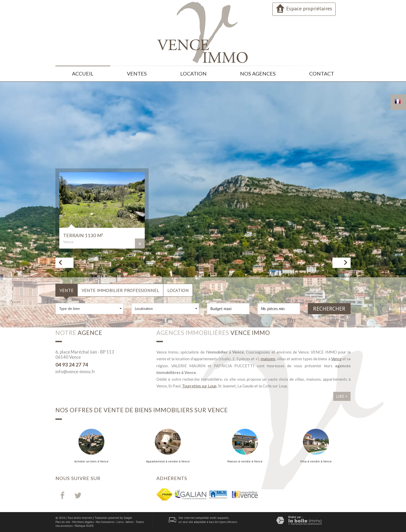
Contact (322, 74)
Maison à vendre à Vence (245, 461)
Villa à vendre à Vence (316, 461)
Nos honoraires (105, 522)
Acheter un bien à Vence (91, 461)
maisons (268, 359)
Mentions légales (83, 522)
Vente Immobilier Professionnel (120, 290)
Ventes (137, 74)
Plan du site (63, 522)
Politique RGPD (84, 526)
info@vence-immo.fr (75, 372)
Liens (120, 522)
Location (193, 74)
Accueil (83, 74)
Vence (336, 359)
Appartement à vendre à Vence (168, 461)
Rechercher (329, 309)
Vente (67, 290)
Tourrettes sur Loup (199, 386)
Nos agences (258, 74)
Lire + (342, 396)
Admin (130, 522)
